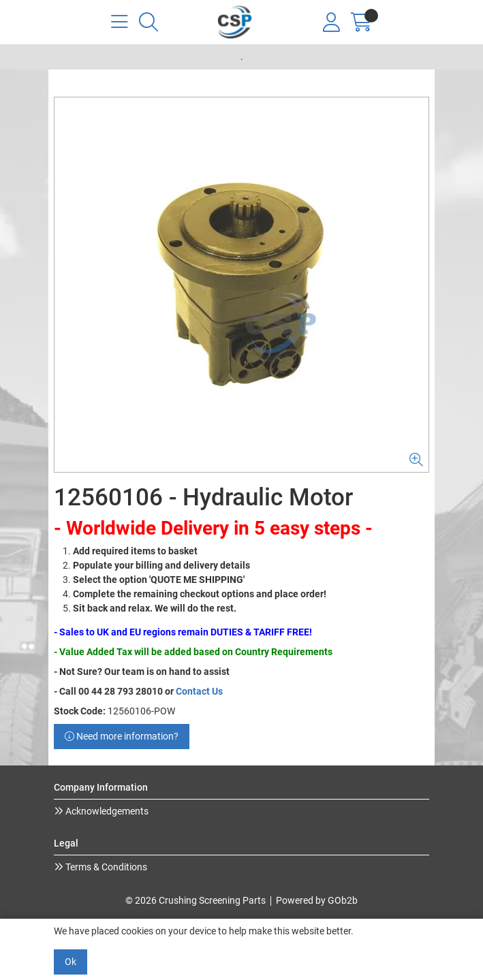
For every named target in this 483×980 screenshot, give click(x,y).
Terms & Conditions (105, 867)
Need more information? (122, 736)
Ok (71, 962)
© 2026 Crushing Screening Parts (196, 900)
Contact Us (199, 691)
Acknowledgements (106, 811)
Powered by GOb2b (317, 900)
